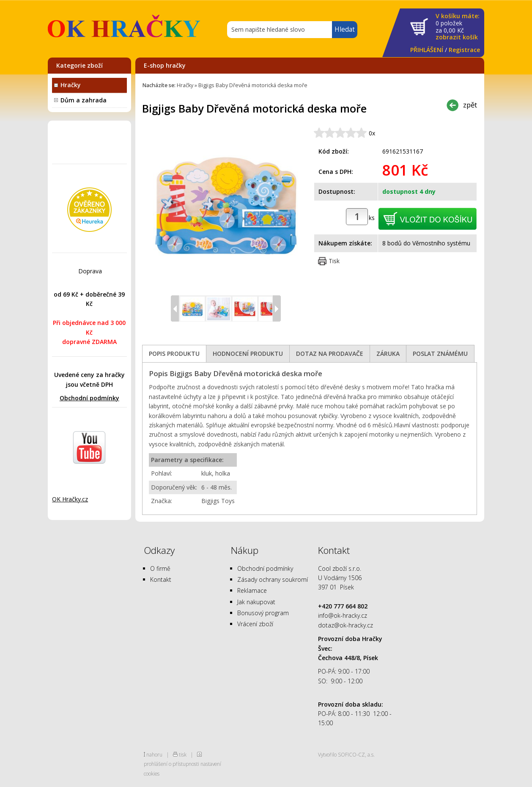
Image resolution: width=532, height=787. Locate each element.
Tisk (334, 261)
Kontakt (161, 579)
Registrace (464, 50)
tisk (183, 754)
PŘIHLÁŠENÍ (427, 50)
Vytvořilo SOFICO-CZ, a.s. (346, 754)
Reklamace (252, 590)
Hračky (71, 85)
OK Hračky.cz (70, 499)
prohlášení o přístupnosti (171, 764)
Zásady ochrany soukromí (273, 579)
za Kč (458, 27)
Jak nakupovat (256, 602)
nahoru (154, 754)
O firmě (160, 568)
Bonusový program (263, 613)
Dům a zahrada (84, 100)
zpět (470, 105)
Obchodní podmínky (89, 398)
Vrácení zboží (255, 624)
